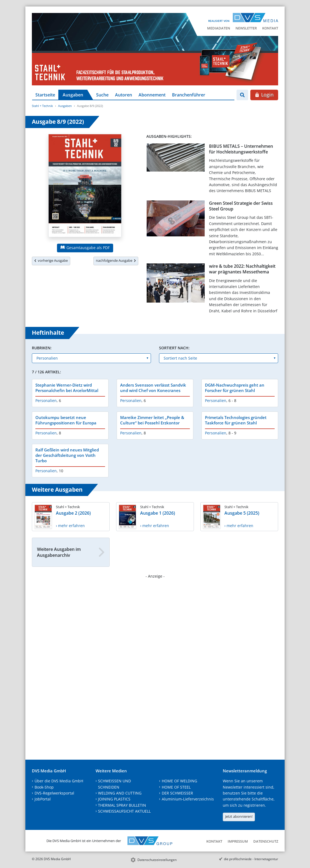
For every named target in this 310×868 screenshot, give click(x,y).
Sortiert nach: (174, 348)
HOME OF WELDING (179, 781)
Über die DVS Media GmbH (59, 781)
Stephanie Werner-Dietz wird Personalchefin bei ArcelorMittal (67, 388)
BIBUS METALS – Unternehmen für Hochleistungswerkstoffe (241, 149)
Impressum (238, 841)
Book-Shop (44, 787)
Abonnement (152, 95)
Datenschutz (266, 841)
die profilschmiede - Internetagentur (251, 859)
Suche (102, 95)
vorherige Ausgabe (51, 260)
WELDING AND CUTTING (120, 793)
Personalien (46, 401)
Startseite (45, 95)
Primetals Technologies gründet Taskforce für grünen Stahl (236, 420)
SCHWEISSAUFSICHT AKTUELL (124, 811)
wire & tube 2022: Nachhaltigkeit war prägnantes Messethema (242, 269)
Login (264, 95)
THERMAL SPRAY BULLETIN (122, 805)
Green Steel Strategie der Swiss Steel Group (241, 206)
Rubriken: (42, 348)
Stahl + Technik (42, 106)
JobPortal (43, 799)
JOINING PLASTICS (114, 799)
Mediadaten (219, 28)
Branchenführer (189, 95)
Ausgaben (73, 95)
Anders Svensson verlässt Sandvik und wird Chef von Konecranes (153, 388)
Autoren (124, 95)
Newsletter (246, 28)
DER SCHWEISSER (177, 793)
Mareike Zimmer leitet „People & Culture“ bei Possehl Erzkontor (152, 420)
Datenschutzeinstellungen (157, 860)
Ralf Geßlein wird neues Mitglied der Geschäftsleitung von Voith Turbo (67, 455)
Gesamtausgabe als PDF (85, 248)
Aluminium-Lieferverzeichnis (188, 799)
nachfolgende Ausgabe (116, 260)
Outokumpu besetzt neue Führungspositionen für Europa (66, 420)
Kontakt (270, 28)
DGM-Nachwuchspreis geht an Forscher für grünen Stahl (235, 388)
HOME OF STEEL (176, 787)
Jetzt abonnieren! (239, 816)
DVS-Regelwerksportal (54, 793)
